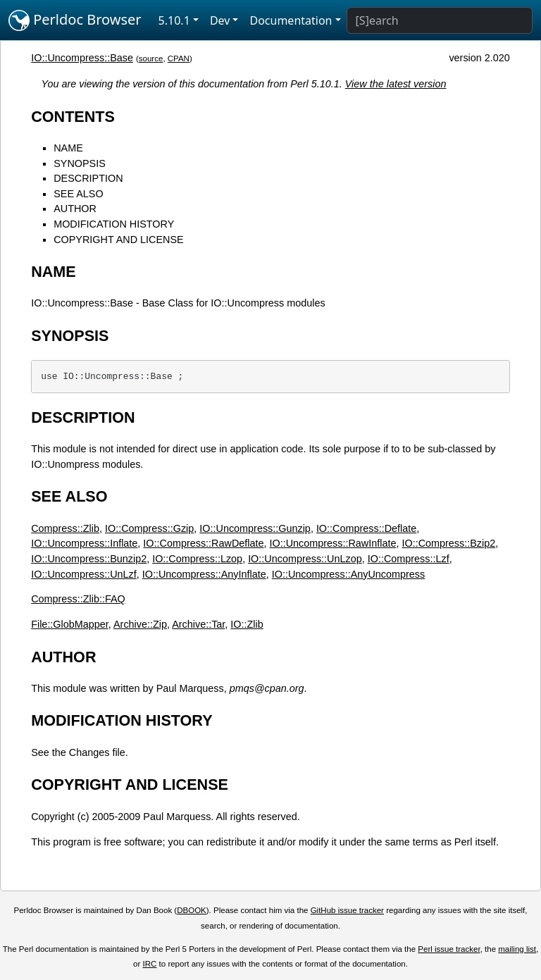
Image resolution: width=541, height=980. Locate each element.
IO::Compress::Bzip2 (448, 543)
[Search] (440, 20)
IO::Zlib (247, 624)
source (151, 58)
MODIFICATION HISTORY (114, 224)
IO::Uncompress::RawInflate (333, 543)
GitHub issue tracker (347, 910)
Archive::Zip (140, 624)
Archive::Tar (198, 624)
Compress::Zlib (65, 528)
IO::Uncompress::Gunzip (255, 528)
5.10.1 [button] (174, 20)
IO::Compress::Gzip (149, 528)
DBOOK (192, 910)
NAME (68, 148)
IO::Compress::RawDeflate (203, 543)
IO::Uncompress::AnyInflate (204, 574)
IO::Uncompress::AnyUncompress (349, 574)
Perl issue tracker (449, 949)
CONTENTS (73, 117)
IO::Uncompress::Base (82, 58)
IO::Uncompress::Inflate (84, 543)
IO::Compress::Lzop (197, 559)
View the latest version (396, 84)
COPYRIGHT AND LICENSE (118, 240)
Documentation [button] (291, 20)
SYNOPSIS (80, 163)
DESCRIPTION (88, 178)
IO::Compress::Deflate (366, 528)
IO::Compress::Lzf (409, 559)
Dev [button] (220, 20)
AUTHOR (75, 209)
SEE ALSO (78, 194)
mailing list (517, 949)
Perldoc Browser (75, 20)
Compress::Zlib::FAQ (78, 599)
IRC (150, 964)
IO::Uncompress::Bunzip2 (89, 559)
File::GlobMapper (70, 624)
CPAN (179, 58)
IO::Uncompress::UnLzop (305, 559)
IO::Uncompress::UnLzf (84, 574)
